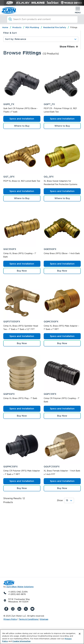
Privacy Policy (10, 619)
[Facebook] (7, 609)
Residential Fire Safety (55, 27)
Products (17, 27)
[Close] (80, 634)
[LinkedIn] (20, 609)
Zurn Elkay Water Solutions (20, 587)
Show (60, 500)
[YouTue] (33, 609)
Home (5, 27)
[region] (42, 637)
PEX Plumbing (32, 27)
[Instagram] (13, 609)
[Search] (42, 19)
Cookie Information (21, 641)
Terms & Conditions (29, 619)
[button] (22, 271)
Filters (70, 47)
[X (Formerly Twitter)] (26, 609)
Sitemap (44, 619)
